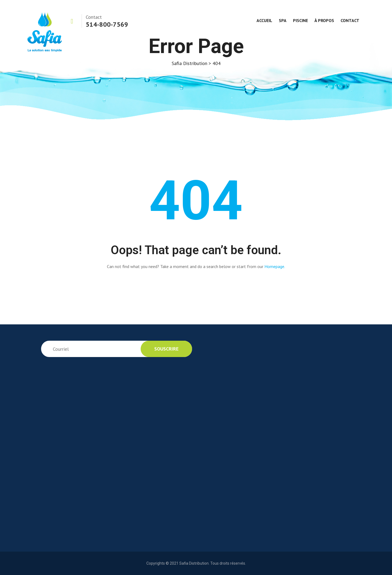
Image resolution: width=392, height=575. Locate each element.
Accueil (264, 20)
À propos (324, 20)
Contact (350, 20)
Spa (283, 20)
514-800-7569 (107, 24)
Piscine (300, 20)
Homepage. (275, 266)
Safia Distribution (194, 563)
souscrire (166, 349)
